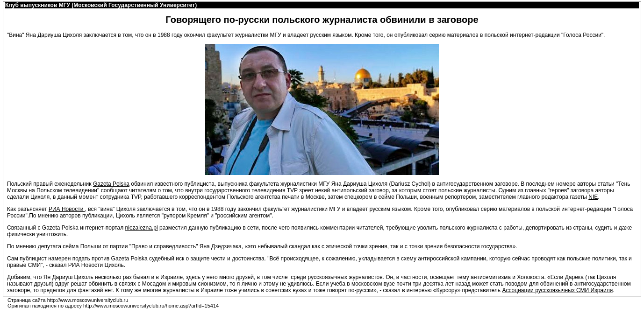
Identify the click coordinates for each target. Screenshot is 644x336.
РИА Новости (67, 209)
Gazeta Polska (111, 184)
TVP (293, 190)
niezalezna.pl (142, 228)
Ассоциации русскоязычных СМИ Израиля (557, 290)
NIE (593, 197)
